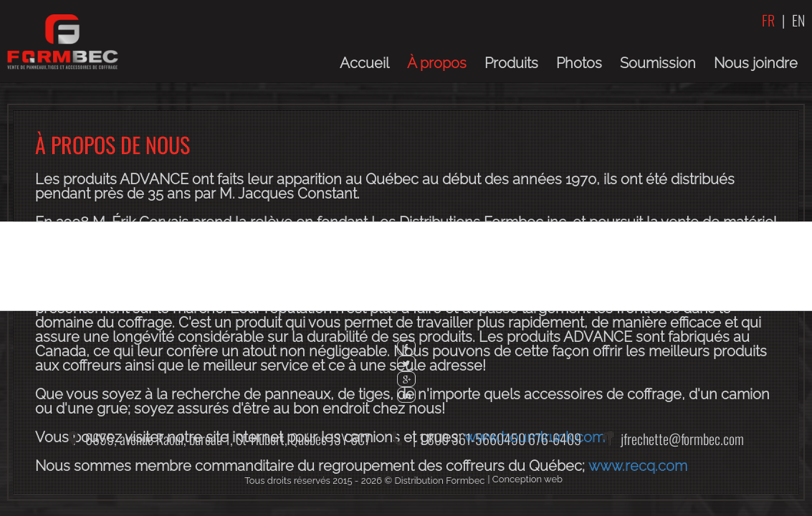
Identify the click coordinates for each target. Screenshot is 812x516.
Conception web (527, 479)
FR (768, 20)
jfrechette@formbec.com (682, 439)
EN (798, 20)
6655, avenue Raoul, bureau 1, (228, 439)
